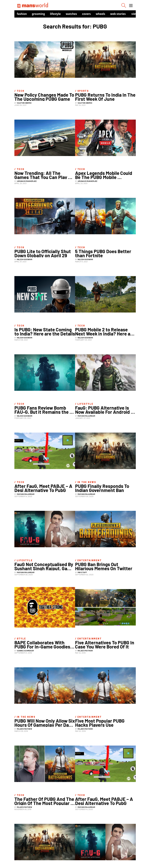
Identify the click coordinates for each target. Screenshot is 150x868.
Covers (86, 14)
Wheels (101, 14)
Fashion (22, 14)
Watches (71, 14)
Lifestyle (55, 14)
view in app (139, 14)
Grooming (38, 14)
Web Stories (118, 14)
